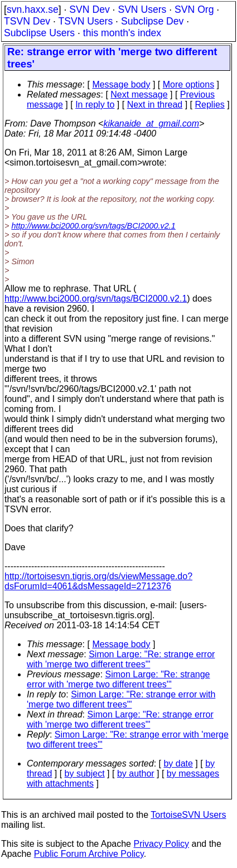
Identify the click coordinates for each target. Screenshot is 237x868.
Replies (210, 105)
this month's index (122, 33)
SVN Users (142, 9)
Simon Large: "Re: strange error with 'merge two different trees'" (121, 659)
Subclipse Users (39, 33)
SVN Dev (89, 9)
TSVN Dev (27, 21)
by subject (85, 774)
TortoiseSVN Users (188, 815)
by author (136, 774)
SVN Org (194, 9)
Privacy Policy (161, 844)
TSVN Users (85, 21)
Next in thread (155, 105)
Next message (139, 94)
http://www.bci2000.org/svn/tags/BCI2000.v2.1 (93, 226)
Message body (121, 84)
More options (189, 84)
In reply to (95, 105)
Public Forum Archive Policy (89, 854)
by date (178, 763)
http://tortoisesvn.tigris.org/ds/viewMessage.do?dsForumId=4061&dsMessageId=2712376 (98, 581)
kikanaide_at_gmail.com (151, 123)
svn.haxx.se (33, 9)
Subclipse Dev (152, 21)
